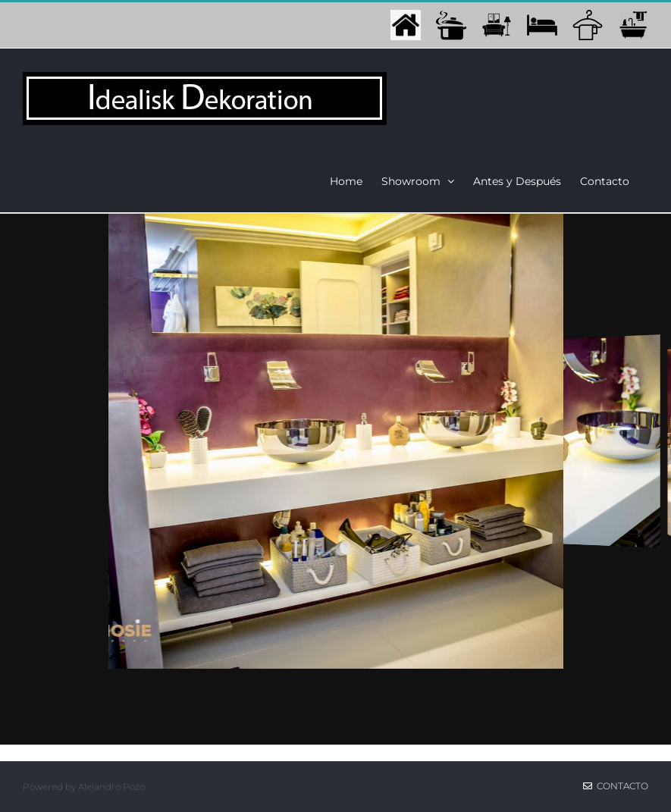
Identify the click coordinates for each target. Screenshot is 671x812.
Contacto (616, 786)
